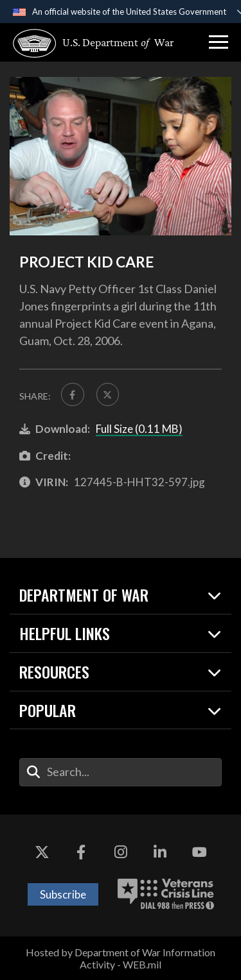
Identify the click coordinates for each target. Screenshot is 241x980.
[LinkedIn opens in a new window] (160, 853)
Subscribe (63, 894)
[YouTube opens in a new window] (199, 853)
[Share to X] (108, 394)
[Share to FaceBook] (73, 394)
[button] (219, 42)
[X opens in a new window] (42, 853)
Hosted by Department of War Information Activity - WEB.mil (121, 958)
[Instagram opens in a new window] (121, 853)
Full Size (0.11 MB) (139, 429)
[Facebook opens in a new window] (81, 853)
